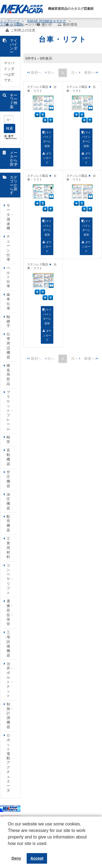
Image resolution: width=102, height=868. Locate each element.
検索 (10, 128)
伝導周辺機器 (8, 345)
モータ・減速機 (10, 217)
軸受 (8, 439)
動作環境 (70, 25)
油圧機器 (8, 501)
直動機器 (8, 457)
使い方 (47, 25)
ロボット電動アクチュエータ (8, 763)
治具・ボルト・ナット (10, 680)
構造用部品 (8, 375)
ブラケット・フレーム (10, 410)
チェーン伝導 (8, 248)
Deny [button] (16, 858)
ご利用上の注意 (23, 30)
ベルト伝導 (8, 277)
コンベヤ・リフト (10, 579)
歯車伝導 (8, 301)
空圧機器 (8, 479)
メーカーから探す (14, 158)
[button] (9, 848)
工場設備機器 (8, 644)
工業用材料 (8, 548)
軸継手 (8, 321)
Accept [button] (37, 858)
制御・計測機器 (10, 716)
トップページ (21, 25)
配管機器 (8, 523)
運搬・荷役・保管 (10, 613)
